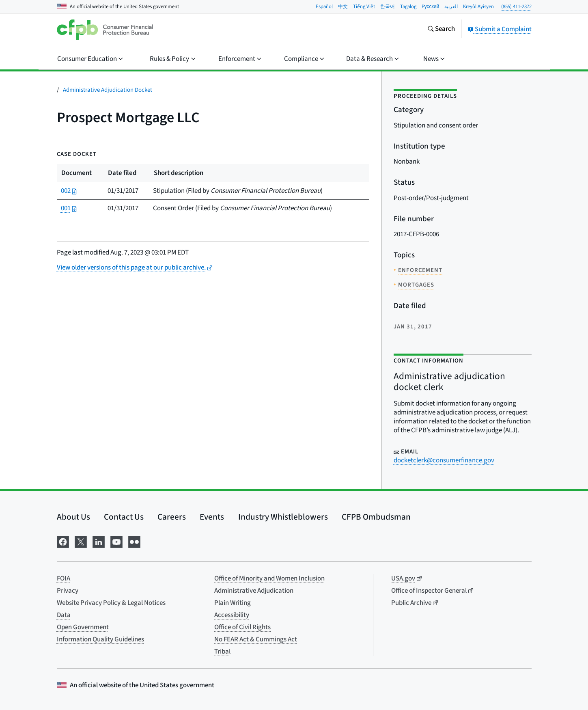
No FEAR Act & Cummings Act (256, 639)
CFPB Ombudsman (376, 517)
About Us (73, 517)
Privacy (68, 591)
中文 (343, 6)
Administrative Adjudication (254, 591)
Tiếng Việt (364, 6)
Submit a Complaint (500, 29)
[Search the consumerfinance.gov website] (441, 30)
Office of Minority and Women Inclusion (269, 578)
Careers (172, 517)
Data (64, 615)
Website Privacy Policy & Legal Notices (111, 603)
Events (212, 517)
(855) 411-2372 (516, 6)
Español (324, 6)
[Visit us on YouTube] (116, 541)
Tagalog (408, 6)
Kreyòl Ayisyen (478, 6)
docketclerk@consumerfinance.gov (444, 460)
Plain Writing (233, 603)
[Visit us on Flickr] (134, 541)
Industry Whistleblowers (283, 517)
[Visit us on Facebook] (63, 541)
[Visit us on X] (81, 541)
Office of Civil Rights (242, 627)
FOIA (64, 578)
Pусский (431, 6)
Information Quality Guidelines (100, 639)
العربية (451, 6)
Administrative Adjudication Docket (108, 90)
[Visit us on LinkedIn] (99, 541)
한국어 (388, 6)
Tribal (222, 652)
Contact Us (124, 517)
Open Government (83, 627)
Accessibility (232, 615)
